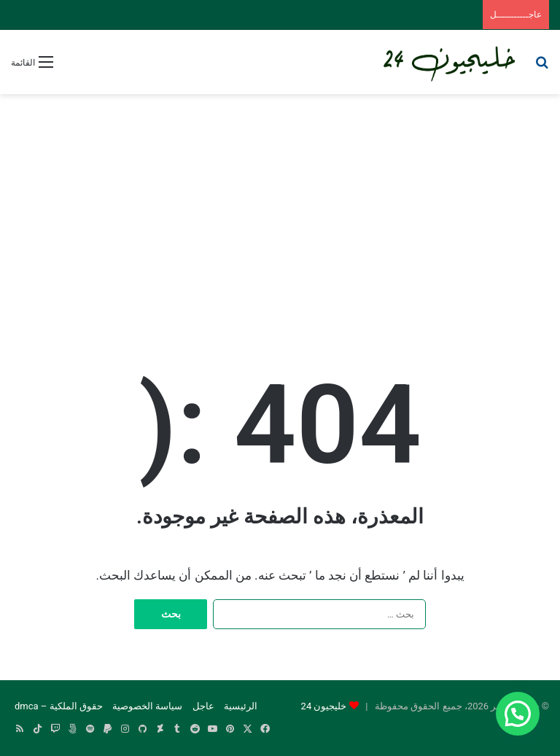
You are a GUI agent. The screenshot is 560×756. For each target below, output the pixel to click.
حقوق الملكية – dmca (59, 706)
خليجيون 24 (324, 706)
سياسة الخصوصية (147, 706)
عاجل (203, 706)
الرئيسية (241, 706)
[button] (518, 714)
